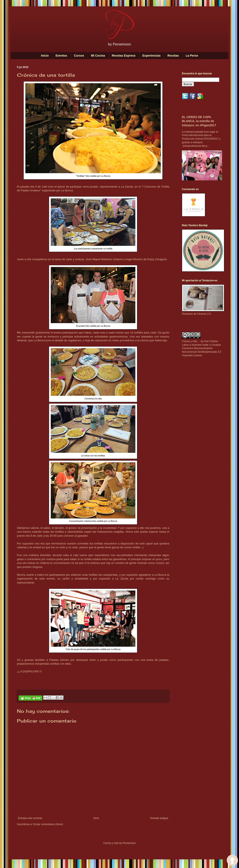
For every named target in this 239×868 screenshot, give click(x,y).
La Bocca (67, 190)
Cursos (79, 56)
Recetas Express (124, 56)
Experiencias (151, 56)
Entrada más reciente (30, 818)
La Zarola (127, 187)
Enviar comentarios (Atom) (48, 824)
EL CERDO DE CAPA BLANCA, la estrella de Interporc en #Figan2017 (199, 121)
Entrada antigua (159, 818)
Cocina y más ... (191, 341)
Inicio (45, 56)
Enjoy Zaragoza (157, 259)
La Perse (192, 56)
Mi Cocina (98, 56)
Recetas (173, 56)
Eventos (61, 56)
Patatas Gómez (59, 660)
